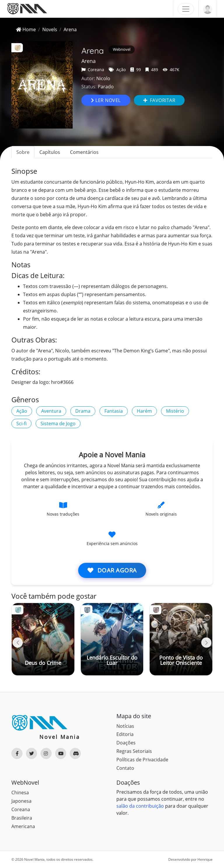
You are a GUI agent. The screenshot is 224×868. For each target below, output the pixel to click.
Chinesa (20, 793)
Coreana (93, 70)
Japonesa (21, 801)
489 (152, 70)
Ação (117, 70)
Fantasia (114, 411)
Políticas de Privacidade (142, 760)
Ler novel (106, 100)
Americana (23, 826)
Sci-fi (21, 424)
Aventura (51, 411)
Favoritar (159, 100)
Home (26, 29)
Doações (126, 743)
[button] (206, 643)
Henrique (205, 859)
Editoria (125, 734)
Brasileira (22, 818)
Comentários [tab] (84, 152)
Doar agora (112, 570)
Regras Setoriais (134, 751)
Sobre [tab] (23, 152)
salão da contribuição (140, 806)
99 (136, 70)
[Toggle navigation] (186, 9)
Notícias (125, 726)
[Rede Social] (17, 753)
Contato (125, 768)
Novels (50, 29)
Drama (83, 411)
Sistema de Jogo (58, 424)
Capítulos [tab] (50, 152)
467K (171, 70)
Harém (144, 411)
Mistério (175, 411)
